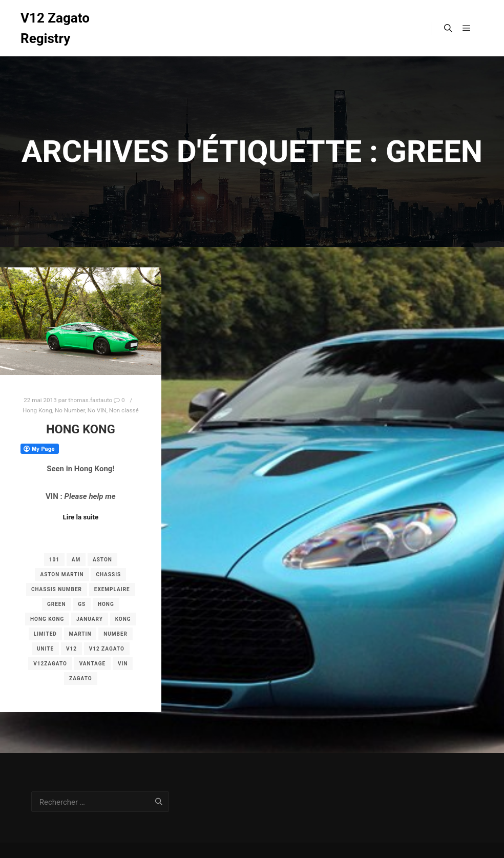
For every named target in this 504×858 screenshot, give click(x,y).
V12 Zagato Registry (55, 28)
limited (45, 634)
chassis (108, 574)
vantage (93, 664)
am (76, 560)
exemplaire (112, 589)
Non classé (124, 410)
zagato (81, 678)
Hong (106, 604)
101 (54, 560)
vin (123, 664)
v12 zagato (107, 649)
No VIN (97, 410)
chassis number (57, 589)
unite (45, 649)
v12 (71, 649)
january (90, 619)
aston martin (62, 574)
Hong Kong (37, 410)
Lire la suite (81, 517)
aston (102, 560)
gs (82, 604)
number (115, 634)
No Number (70, 410)
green (57, 604)
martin (80, 634)
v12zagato (50, 664)
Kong (123, 619)
